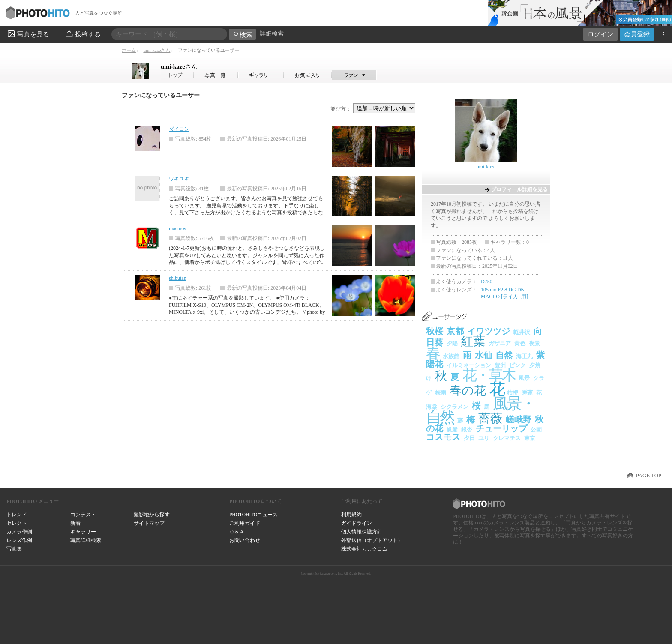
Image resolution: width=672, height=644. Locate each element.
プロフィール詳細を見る (519, 189)
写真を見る (28, 34)
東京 (530, 438)
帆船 (452, 430)
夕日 (469, 438)
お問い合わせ (245, 540)
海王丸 (524, 356)
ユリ (484, 438)
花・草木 (489, 375)
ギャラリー (83, 532)
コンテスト (83, 515)
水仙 (483, 355)
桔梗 (513, 393)
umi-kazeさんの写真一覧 (216, 75)
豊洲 (500, 365)
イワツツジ (489, 331)
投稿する (82, 34)
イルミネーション (469, 365)
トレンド (17, 515)
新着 (75, 523)
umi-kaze (179, 66)
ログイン (600, 34)
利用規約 (351, 515)
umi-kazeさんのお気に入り (308, 75)
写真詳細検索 (86, 540)
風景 (524, 378)
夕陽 (452, 343)
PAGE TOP (649, 476)
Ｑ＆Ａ (237, 532)
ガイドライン (357, 523)
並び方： (341, 109)
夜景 (534, 343)
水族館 (451, 356)
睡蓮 (527, 393)
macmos (177, 228)
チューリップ (501, 428)
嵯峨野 (519, 419)
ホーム (129, 50)
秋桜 (435, 331)
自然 (504, 355)
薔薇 (490, 418)
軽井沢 (522, 332)
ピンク (517, 365)
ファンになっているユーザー (161, 95)
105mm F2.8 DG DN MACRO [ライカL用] (504, 293)
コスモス (443, 437)
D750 (487, 282)
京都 (455, 331)
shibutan (178, 278)
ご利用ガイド (245, 523)
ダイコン (179, 129)
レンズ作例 (19, 540)
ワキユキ (179, 179)
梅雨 (441, 393)
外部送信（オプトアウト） (372, 540)
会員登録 (637, 34)
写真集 (14, 549)
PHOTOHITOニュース (253, 515)
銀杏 (467, 430)
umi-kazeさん (157, 50)
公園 (536, 430)
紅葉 (473, 341)
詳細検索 (272, 34)
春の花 (468, 391)
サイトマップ (149, 523)
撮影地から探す (152, 515)
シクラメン (454, 407)
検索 (242, 34)
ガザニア (500, 343)
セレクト (17, 523)
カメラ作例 (19, 532)
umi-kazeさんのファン (354, 75)
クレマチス (507, 438)
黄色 (520, 343)
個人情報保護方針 (362, 532)
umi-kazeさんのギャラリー (261, 75)
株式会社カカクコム (364, 549)
